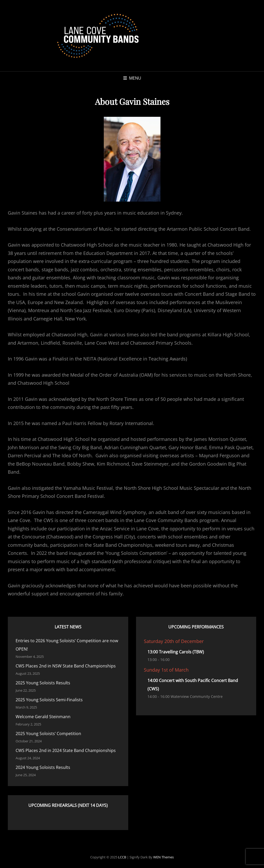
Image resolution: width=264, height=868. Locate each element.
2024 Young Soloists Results (43, 767)
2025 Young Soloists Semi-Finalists (49, 700)
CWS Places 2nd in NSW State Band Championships (66, 666)
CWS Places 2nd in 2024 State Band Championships (66, 750)
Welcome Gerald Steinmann (43, 717)
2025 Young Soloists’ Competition (48, 734)
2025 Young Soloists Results (43, 683)
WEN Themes (163, 857)
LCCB (122, 857)
